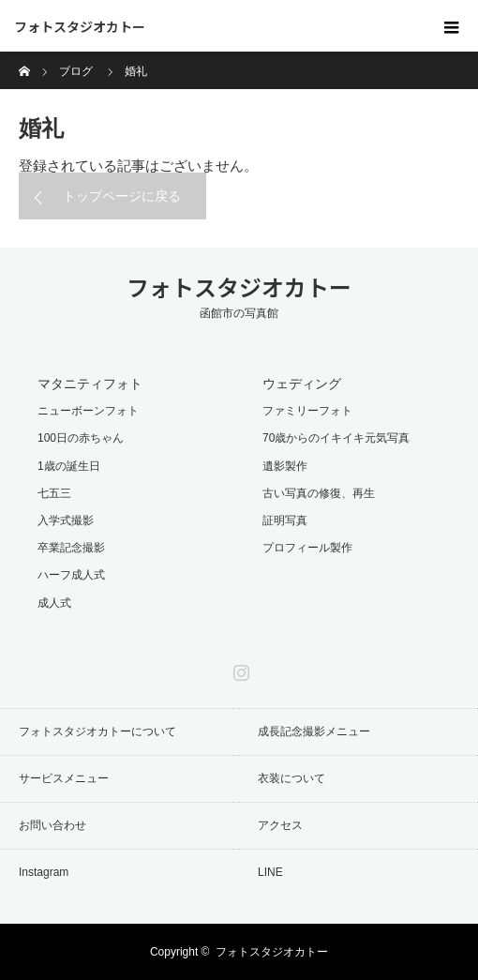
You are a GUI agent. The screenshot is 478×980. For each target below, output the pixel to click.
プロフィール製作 (307, 548)
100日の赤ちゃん (81, 438)
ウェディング (302, 384)
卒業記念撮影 (71, 548)
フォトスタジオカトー (80, 26)
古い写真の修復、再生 (319, 493)
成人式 (54, 603)
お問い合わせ (52, 825)
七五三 (54, 493)
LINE (270, 872)
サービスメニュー (64, 778)
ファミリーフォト (307, 411)
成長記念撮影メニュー (314, 731)
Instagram (239, 669)
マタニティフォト (90, 384)
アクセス (280, 825)
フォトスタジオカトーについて (97, 731)
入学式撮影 (66, 520)
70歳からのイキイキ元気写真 (336, 438)
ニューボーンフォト (88, 411)
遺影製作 (285, 466)
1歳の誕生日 (69, 466)
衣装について (291, 778)
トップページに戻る (122, 196)
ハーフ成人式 (71, 575)
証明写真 (285, 520)
